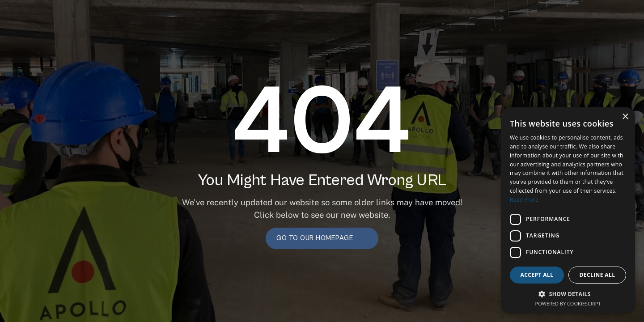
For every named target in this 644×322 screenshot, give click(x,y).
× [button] (625, 117)
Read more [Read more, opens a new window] (524, 200)
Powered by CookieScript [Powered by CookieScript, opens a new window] (568, 303)
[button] (568, 294)
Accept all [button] (537, 275)
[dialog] (568, 210)
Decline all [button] (597, 275)
